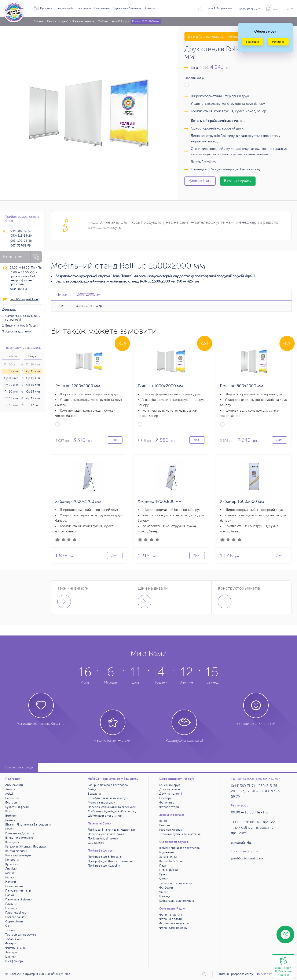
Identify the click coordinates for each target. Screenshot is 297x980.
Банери (164, 821)
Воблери (11, 816)
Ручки (163, 874)
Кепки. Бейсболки (172, 861)
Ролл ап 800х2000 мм (242, 386)
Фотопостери (169, 807)
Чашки (164, 892)
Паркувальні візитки (19, 899)
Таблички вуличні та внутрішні (180, 834)
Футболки (166, 888)
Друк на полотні (170, 794)
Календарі (12, 842)
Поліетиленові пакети (103, 839)
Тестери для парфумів (21, 935)
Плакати (11, 904)
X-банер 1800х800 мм (160, 501)
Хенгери (11, 952)
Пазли (163, 866)
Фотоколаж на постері (175, 923)
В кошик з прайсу (238, 181)
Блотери (11, 803)
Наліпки (11, 882)
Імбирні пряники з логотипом (180, 848)
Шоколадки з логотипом (105, 816)
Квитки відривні (16, 851)
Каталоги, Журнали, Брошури (25, 847)
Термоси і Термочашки (175, 883)
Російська (278, 42)
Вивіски (165, 825)
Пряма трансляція (19, 767)
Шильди (165, 896)
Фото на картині (171, 915)
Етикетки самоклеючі (20, 838)
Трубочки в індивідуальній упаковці (112, 811)
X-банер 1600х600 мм (242, 501)
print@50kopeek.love (220, 8)
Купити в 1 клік (200, 181)
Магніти (11, 873)
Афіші (9, 794)
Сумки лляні (96, 843)
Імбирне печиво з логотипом (108, 785)
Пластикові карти (17, 913)
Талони (10, 930)
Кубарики (12, 864)
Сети (9, 926)
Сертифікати (14, 921)
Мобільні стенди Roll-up (112, 21)
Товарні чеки (14, 939)
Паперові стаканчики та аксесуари (112, 807)
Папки (10, 895)
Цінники (11, 957)
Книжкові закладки (18, 855)
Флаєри (10, 943)
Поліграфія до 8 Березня (105, 857)
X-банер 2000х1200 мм (78, 501)
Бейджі (93, 789)
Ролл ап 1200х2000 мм (78, 386)
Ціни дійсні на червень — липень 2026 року (222, 37)
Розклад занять (16, 917)
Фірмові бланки (16, 948)
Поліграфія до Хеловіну (104, 866)
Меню (9, 877)
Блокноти (12, 798)
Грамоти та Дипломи (20, 833)
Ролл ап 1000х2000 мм (160, 386)
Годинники (167, 852)
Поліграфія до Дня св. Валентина (111, 861)
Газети (10, 829)
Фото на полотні (171, 919)
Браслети (94, 794)
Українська (252, 42)
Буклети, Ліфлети (17, 807)
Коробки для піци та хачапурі (108, 798)
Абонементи (14, 785)
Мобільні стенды (171, 830)
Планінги (11, 908)
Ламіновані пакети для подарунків (111, 830)
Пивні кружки (168, 870)
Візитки (10, 820)
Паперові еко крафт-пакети (107, 834)
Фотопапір (167, 803)
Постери (165, 798)
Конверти (12, 860)
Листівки (11, 869)
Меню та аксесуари (101, 803)
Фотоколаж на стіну (173, 928)
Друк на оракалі (170, 789)
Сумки (164, 879)
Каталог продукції (58, 21)
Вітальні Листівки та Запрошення (28, 825)
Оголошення (14, 886)
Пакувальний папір (18, 891)
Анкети (10, 789)
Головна (38, 21)
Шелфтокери (14, 961)
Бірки (9, 811)
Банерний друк (170, 785)
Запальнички (168, 857)
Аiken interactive (270, 974)
